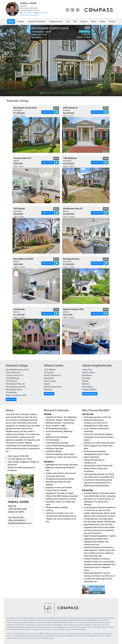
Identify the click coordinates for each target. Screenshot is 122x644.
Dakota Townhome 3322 (16, 395)
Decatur (85, 381)
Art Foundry (49, 372)
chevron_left (9, 61)
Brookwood (49, 378)
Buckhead (86, 378)
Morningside (87, 387)
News (94, 21)
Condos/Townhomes (37, 21)
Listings (21, 21)
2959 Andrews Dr (13, 372)
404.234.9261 (28, 13)
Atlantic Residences (52, 375)
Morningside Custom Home (17, 370)
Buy (68, 21)
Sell (75, 21)
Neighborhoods (56, 21)
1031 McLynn (11, 381)
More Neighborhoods (90, 394)
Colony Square (50, 381)
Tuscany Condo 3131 (15, 375)
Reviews (84, 21)
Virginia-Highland (89, 390)
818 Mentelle (11, 392)
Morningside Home (14, 390)
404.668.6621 (43, 13)
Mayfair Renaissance (53, 387)
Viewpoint (48, 390)
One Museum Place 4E (15, 384)
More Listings (11, 399)
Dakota (47, 384)
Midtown (86, 384)
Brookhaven (87, 375)
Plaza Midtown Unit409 (16, 387)
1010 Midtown (50, 370)
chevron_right (113, 61)
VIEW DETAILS (85, 31)
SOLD (87, 28)
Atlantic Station (88, 372)
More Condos (49, 394)
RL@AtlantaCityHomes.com (30, 15)
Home (11, 21)
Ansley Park (87, 370)
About (102, 21)
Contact (112, 21)
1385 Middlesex (12, 378)
